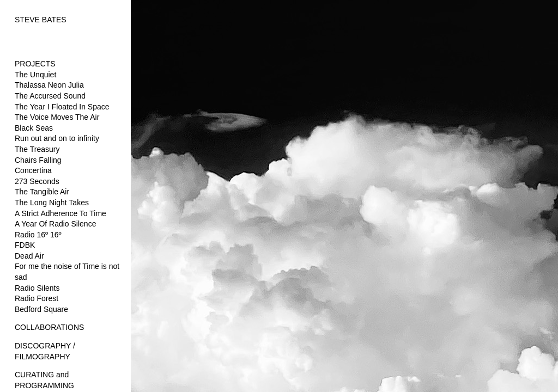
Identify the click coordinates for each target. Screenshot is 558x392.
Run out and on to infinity (57, 138)
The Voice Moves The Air (57, 117)
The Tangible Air (42, 192)
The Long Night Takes (52, 203)
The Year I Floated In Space (62, 107)
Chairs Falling (38, 160)
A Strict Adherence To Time (60, 213)
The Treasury (37, 149)
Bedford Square (41, 309)
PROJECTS (35, 64)
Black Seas (34, 128)
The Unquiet (35, 75)
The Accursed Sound (50, 96)
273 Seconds (37, 181)
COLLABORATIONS (49, 327)
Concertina (33, 170)
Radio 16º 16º (38, 235)
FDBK (25, 245)
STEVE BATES (41, 20)
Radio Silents (37, 288)
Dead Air (29, 256)
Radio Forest (37, 298)
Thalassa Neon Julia (49, 85)
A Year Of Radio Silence (55, 224)
